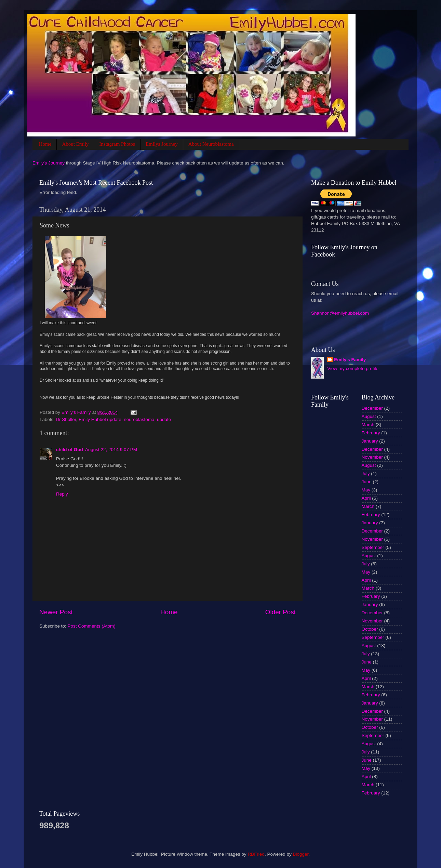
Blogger (300, 854)
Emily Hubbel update (100, 419)
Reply (62, 494)
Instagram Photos (117, 144)
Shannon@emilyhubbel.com (340, 313)
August (369, 416)
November (372, 457)
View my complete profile (353, 369)
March (368, 425)
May (366, 490)
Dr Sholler (66, 419)
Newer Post (56, 612)
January (370, 441)
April (366, 498)
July (366, 474)
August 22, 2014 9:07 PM (111, 450)
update (164, 419)
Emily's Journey (49, 163)
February (371, 433)
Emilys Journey (162, 144)
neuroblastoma (139, 419)
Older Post (280, 612)
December (372, 408)
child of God (70, 450)
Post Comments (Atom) (92, 626)
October (370, 629)
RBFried (256, 854)
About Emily (75, 144)
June (367, 482)
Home (45, 144)
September (373, 547)
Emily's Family (350, 360)
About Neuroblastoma (211, 144)
